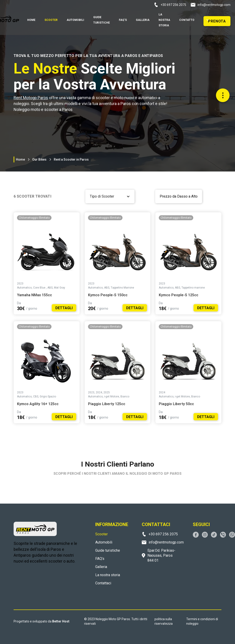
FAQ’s (100, 559)
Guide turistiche (108, 550)
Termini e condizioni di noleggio (202, 621)
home (31, 20)
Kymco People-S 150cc (108, 295)
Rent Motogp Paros (31, 98)
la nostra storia (164, 20)
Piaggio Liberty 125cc (107, 404)
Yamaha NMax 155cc (34, 295)
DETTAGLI (64, 308)
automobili (75, 20)
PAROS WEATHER (48, 586)
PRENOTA (217, 21)
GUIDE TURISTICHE (102, 20)
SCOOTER (51, 20)
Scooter (102, 534)
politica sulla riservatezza (164, 621)
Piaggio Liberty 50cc (176, 404)
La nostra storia (108, 575)
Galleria (143, 20)
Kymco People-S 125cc (179, 295)
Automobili (104, 542)
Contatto (187, 20)
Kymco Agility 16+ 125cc (38, 404)
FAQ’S (123, 20)
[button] (206, 20)
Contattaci (103, 583)
